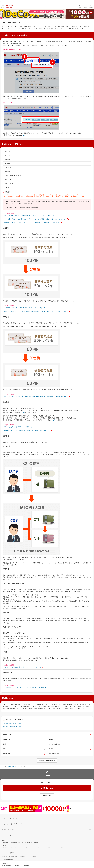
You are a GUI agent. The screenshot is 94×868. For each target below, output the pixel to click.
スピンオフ (8, 168)
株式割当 (7, 163)
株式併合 (7, 155)
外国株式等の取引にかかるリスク (13, 723)
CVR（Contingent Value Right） (14, 176)
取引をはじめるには (8, 739)
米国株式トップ (7, 735)
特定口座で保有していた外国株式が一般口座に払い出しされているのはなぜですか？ (29, 215)
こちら (25, 135)
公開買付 (7, 192)
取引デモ (51, 749)
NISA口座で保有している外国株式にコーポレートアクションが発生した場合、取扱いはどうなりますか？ (35, 219)
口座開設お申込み (47, 788)
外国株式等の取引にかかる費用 (12, 727)
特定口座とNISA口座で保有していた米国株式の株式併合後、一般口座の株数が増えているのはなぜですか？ (36, 397)
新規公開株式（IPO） (54, 754)
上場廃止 (7, 188)
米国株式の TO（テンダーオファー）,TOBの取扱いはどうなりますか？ (25, 688)
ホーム (3, 767)
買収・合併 (8, 180)
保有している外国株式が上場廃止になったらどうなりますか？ (23, 667)
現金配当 (7, 159)
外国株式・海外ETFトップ (47, 760)
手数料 (5, 744)
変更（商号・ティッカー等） (12, 184)
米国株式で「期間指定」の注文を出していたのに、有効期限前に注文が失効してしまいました (32, 223)
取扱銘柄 (51, 739)
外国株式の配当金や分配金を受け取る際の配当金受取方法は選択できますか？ (28, 430)
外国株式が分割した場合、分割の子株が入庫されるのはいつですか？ (25, 308)
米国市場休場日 (7, 754)
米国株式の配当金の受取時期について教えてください (20, 427)
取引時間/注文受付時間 (55, 744)
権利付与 (7, 172)
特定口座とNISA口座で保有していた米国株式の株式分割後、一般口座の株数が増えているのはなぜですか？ (36, 311)
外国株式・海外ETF (12, 767)
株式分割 (7, 151)
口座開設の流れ (47, 795)
